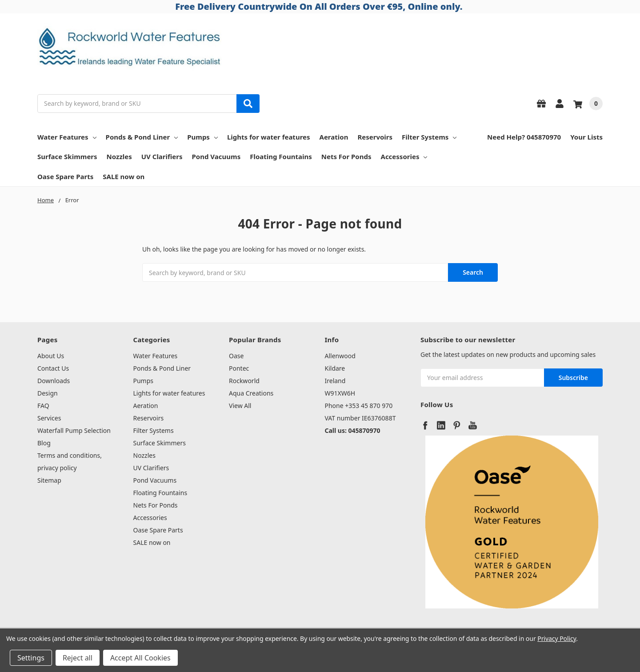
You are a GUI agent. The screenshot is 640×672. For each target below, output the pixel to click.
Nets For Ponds (346, 156)
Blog (44, 443)
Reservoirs (375, 137)
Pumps (202, 137)
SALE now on (124, 176)
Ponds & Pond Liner (142, 137)
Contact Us (53, 368)
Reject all (78, 658)
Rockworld (244, 381)
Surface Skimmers (67, 156)
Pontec (239, 368)
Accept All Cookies (140, 658)
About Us (51, 356)
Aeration (334, 137)
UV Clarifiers (162, 156)
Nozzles (119, 156)
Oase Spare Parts (65, 176)
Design (48, 393)
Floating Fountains (281, 156)
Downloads (54, 381)
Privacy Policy (557, 638)
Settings (31, 658)
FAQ (43, 406)
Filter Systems (429, 137)
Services (49, 418)
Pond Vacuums (216, 156)
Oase (236, 356)
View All (240, 406)
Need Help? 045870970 (524, 137)
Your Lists (586, 137)
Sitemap (49, 480)
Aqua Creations (251, 393)
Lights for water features (269, 137)
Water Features (67, 137)
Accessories (404, 156)
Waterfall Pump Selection (74, 430)
